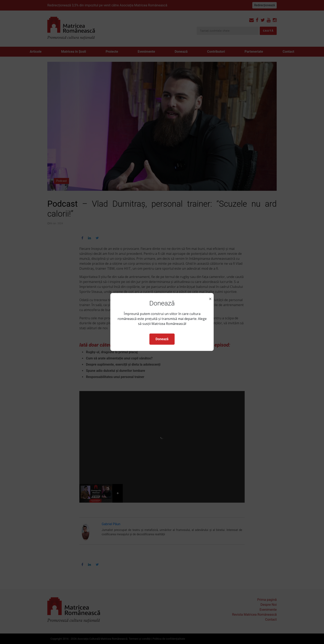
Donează (162, 339)
